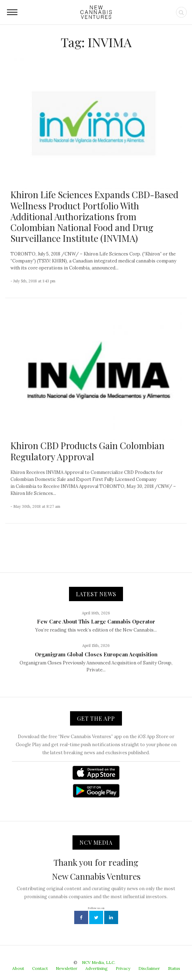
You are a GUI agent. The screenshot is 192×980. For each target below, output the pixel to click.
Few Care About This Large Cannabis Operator (96, 621)
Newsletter (67, 968)
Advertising (97, 968)
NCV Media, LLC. (99, 962)
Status (174, 968)
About (18, 968)
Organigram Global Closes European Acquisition (96, 654)
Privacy (123, 968)
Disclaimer (149, 968)
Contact (40, 968)
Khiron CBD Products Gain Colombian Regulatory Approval (87, 451)
